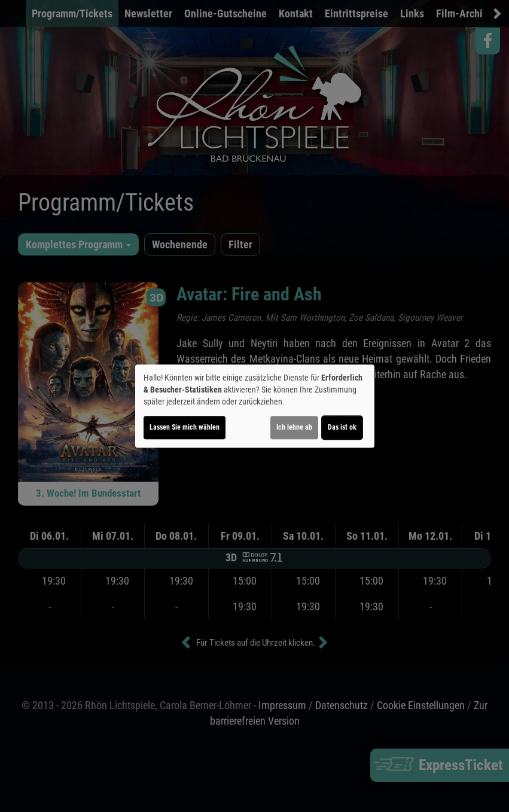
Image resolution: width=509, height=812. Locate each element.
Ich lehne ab (294, 427)
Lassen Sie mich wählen (185, 427)
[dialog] (255, 406)
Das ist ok (342, 427)
